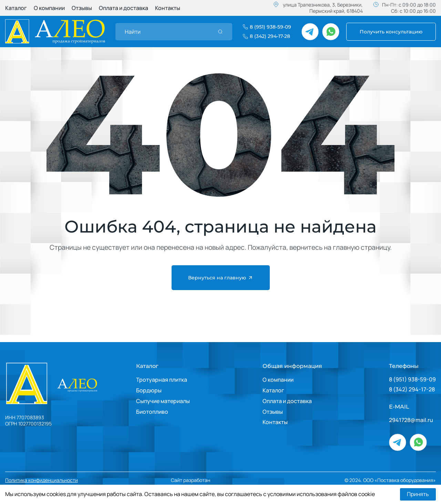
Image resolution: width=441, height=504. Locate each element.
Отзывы (82, 8)
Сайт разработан (211, 480)
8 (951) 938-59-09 (412, 379)
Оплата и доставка (124, 8)
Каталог (16, 8)
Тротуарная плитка (162, 380)
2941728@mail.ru (411, 420)
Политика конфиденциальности (42, 480)
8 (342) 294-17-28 (412, 389)
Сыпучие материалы (163, 401)
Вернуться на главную (221, 278)
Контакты (168, 8)
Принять (418, 494)
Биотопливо (152, 412)
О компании (49, 8)
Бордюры (149, 390)
